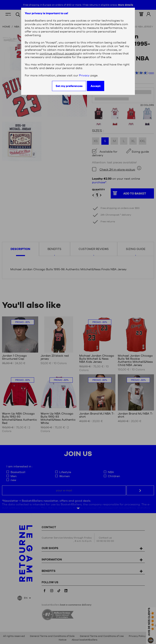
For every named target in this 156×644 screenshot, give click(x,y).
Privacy (84, 75)
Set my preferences (69, 86)
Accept (96, 86)
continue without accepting (59, 53)
